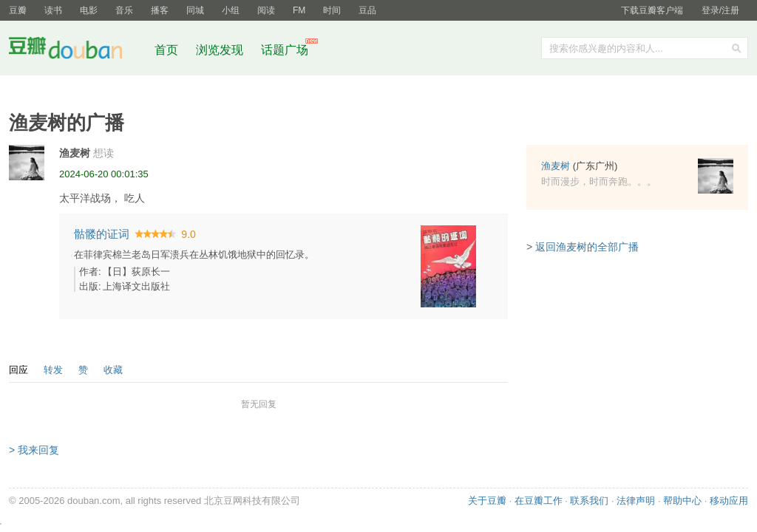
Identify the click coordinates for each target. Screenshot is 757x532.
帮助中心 (682, 501)
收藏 (113, 370)
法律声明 (636, 501)
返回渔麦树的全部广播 (587, 247)
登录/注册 (720, 10)
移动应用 (729, 501)
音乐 (124, 10)
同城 (195, 10)
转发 (53, 370)
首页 (166, 50)
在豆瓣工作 (539, 501)
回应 (18, 370)
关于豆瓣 (487, 501)
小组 (231, 10)
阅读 (266, 10)
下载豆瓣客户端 (652, 10)
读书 (53, 10)
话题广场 (285, 50)
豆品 (367, 10)
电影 (89, 10)
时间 (332, 10)
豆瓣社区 (77, 51)
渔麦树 (75, 153)
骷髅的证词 (102, 234)
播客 (160, 10)
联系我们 (589, 501)
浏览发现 (221, 50)
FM (299, 10)
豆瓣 (18, 10)
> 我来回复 (34, 450)
